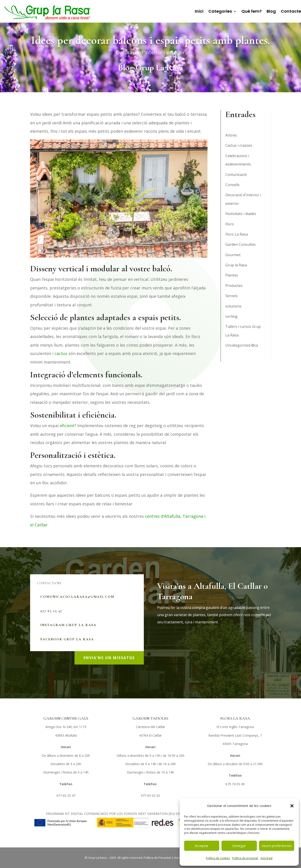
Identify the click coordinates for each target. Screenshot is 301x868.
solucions (233, 306)
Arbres (231, 135)
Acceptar (202, 846)
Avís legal (266, 858)
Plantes (232, 275)
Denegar (239, 846)
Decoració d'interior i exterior (150, 52)
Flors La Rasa (237, 234)
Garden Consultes (241, 244)
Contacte (291, 11)
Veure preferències (277, 846)
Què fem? (252, 11)
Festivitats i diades (241, 214)
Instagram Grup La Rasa (68, 625)
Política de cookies (218, 858)
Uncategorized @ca (242, 345)
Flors (230, 224)
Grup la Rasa (236, 265)
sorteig (231, 316)
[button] (292, 806)
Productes (234, 286)
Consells (232, 185)
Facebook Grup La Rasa (67, 639)
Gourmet (233, 255)
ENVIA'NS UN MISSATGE (109, 658)
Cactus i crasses (239, 145)
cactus (61, 353)
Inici (199, 11)
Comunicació (236, 175)
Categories (220, 11)
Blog (271, 11)
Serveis (231, 296)
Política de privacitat (245, 858)
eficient (67, 426)
